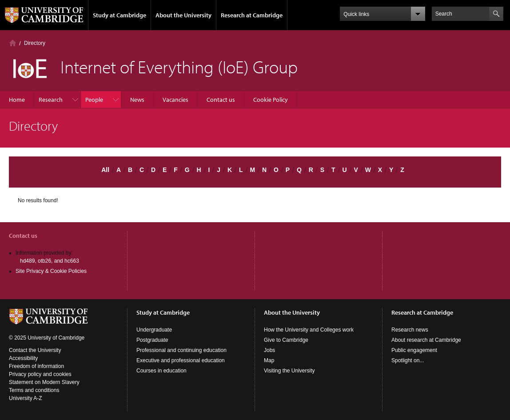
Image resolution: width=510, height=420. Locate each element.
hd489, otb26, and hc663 (50, 261)
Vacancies (175, 100)
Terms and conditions (34, 390)
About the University (183, 15)
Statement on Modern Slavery (44, 382)
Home (13, 43)
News (137, 100)
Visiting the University (289, 371)
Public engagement (414, 350)
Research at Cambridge (252, 15)
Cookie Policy (271, 100)
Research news (410, 330)
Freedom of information (36, 366)
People (94, 100)
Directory (35, 43)
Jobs (269, 350)
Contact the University (35, 350)
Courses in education (161, 371)
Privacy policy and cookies (40, 374)
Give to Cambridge (286, 340)
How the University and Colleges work (309, 330)
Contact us (221, 100)
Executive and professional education (181, 360)
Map (269, 360)
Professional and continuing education (181, 350)
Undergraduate (154, 330)
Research (51, 100)
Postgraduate (152, 340)
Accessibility (23, 358)
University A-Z (26, 398)
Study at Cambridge (120, 15)
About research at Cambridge (426, 340)
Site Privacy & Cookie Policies (51, 271)
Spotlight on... (408, 360)
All (105, 170)
